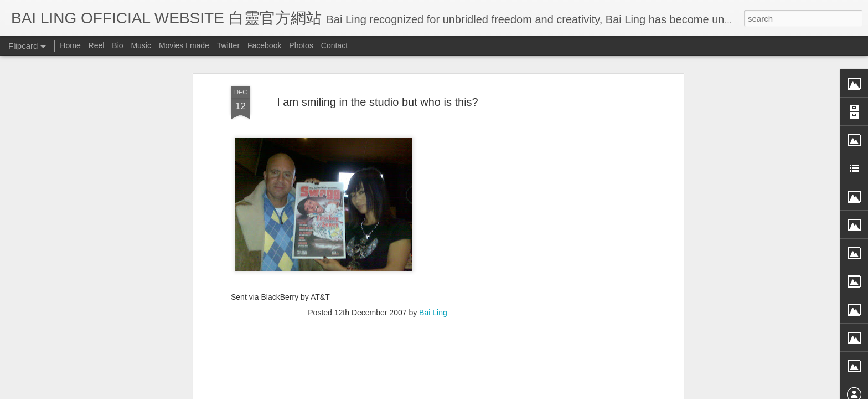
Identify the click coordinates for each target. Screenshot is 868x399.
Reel (97, 45)
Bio (117, 45)
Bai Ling (433, 215)
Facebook (264, 45)
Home (70, 45)
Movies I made (184, 45)
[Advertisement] (378, 287)
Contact (334, 45)
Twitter (228, 45)
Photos (301, 45)
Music (141, 45)
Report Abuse (535, 392)
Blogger (502, 392)
